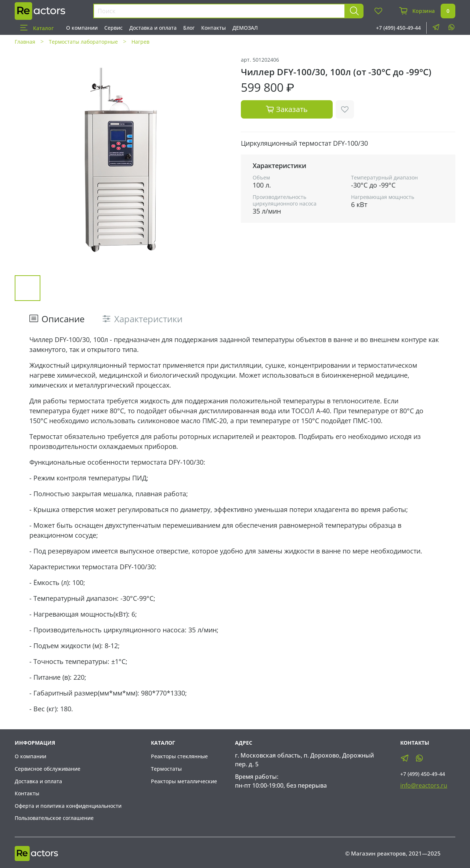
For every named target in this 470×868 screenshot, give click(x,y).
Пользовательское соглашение (54, 818)
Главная (25, 42)
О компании (82, 28)
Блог (189, 28)
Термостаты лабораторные (83, 42)
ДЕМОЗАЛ (245, 28)
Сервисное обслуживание (48, 769)
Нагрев (140, 42)
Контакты (214, 28)
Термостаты (166, 769)
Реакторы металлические (184, 781)
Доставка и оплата (153, 28)
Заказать (287, 109)
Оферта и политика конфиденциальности (68, 806)
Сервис (113, 28)
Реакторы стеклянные (179, 756)
